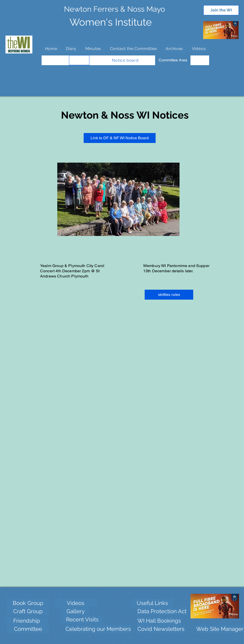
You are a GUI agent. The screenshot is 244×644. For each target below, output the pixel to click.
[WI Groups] (79, 60)
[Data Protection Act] (162, 611)
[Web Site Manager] (220, 629)
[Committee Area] (173, 60)
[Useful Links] (152, 603)
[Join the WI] (221, 10)
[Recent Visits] (82, 620)
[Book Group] (28, 603)
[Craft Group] (28, 611)
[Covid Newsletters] (161, 629)
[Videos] (75, 603)
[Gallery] (76, 611)
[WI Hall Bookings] (159, 621)
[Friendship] (27, 621)
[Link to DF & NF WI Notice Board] (120, 138)
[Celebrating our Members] (98, 629)
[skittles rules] (169, 295)
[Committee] (28, 629)
